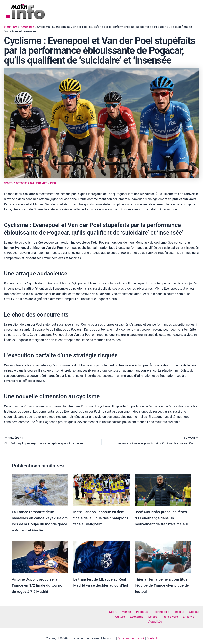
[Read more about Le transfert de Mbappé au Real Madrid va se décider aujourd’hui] (101, 557)
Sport (8, 183)
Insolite (177, 611)
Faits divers (161, 616)
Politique (142, 611)
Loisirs (145, 616)
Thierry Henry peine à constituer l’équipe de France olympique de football (163, 585)
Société (190, 611)
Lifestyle (178, 616)
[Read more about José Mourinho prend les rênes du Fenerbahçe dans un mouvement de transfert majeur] (163, 490)
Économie (130, 616)
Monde (128, 611)
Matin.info (11, 27)
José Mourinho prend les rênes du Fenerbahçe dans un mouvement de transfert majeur (162, 518)
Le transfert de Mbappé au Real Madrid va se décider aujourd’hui (101, 585)
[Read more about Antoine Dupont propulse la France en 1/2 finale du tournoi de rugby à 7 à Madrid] (40, 557)
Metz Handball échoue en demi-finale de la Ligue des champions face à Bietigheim (101, 518)
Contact (152, 634)
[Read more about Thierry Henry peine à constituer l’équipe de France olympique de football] (163, 557)
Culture (115, 616)
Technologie (160, 611)
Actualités (28, 27)
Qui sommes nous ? (131, 634)
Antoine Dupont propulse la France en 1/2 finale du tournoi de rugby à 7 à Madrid (39, 585)
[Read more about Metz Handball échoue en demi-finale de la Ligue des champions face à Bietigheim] (101, 490)
